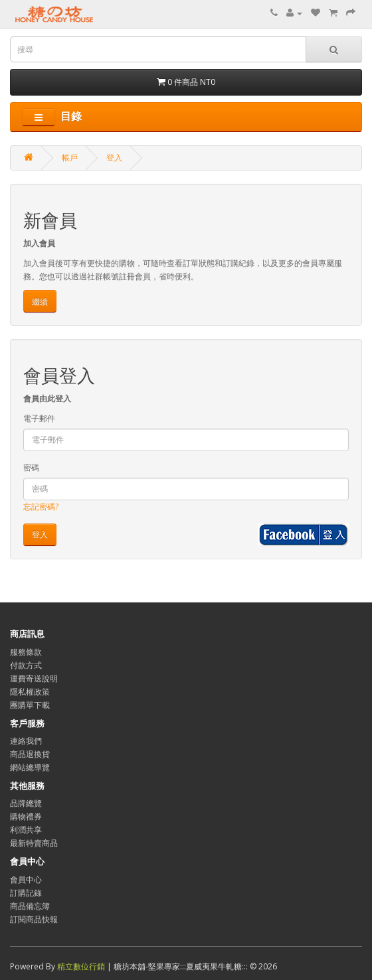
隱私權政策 (30, 692)
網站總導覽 (30, 767)
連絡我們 (26, 741)
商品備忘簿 (30, 906)
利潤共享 (26, 830)
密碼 (31, 467)
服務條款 (26, 652)
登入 (114, 158)
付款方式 (26, 665)
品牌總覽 (26, 803)
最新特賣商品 (34, 843)
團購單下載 (30, 705)
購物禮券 (26, 816)
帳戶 (70, 158)
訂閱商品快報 (34, 919)
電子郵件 (39, 418)
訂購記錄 (26, 893)
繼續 (40, 302)
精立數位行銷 (82, 966)
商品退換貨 (30, 754)
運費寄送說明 (34, 678)
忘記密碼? (41, 507)
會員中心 (26, 879)
